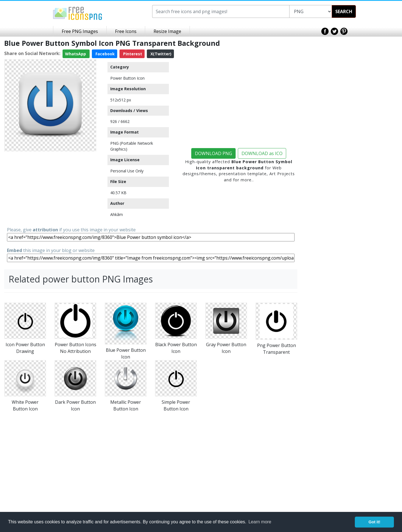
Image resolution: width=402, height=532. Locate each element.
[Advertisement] (50, 189)
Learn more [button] (260, 522)
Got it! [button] (374, 522)
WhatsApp (76, 54)
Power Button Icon (127, 78)
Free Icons (126, 31)
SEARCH (344, 11)
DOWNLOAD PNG (213, 153)
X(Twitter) (160, 54)
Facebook (105, 54)
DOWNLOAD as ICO (262, 153)
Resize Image (167, 31)
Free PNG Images (80, 31)
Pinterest (132, 54)
